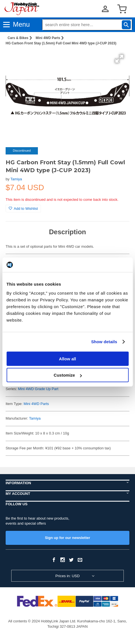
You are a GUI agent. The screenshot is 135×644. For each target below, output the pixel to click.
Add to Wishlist (23, 209)
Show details (104, 342)
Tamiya (16, 179)
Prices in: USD (67, 576)
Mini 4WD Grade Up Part (38, 389)
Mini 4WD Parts (48, 38)
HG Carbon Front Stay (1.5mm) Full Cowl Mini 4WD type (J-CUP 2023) (61, 43)
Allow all (67, 359)
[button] (119, 59)
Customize (68, 375)
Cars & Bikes (18, 38)
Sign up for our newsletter (67, 538)
